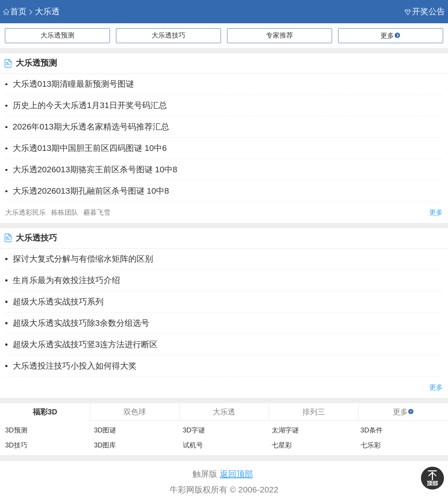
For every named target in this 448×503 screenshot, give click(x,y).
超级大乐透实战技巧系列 (58, 302)
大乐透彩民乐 (26, 212)
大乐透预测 (57, 35)
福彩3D (45, 412)
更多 (436, 212)
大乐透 (44, 11)
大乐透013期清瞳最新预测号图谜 (73, 84)
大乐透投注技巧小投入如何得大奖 (75, 366)
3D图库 (105, 445)
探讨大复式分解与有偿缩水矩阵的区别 (83, 259)
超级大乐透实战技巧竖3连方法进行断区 (85, 344)
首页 (15, 11)
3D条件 (372, 430)
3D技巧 (16, 445)
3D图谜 (105, 430)
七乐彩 (371, 445)
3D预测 (16, 430)
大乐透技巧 (168, 35)
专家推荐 (280, 35)
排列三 (314, 412)
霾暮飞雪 (97, 212)
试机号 (193, 445)
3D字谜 (194, 430)
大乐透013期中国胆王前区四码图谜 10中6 (90, 148)
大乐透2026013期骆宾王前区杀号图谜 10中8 (95, 169)
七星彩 (282, 445)
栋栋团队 (65, 212)
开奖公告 (425, 11)
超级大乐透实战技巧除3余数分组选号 (81, 323)
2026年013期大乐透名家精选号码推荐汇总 (91, 127)
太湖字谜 (285, 430)
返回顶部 (236, 474)
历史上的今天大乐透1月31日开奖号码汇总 (90, 105)
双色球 (135, 412)
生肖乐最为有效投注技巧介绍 (66, 280)
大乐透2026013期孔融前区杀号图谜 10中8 (91, 191)
